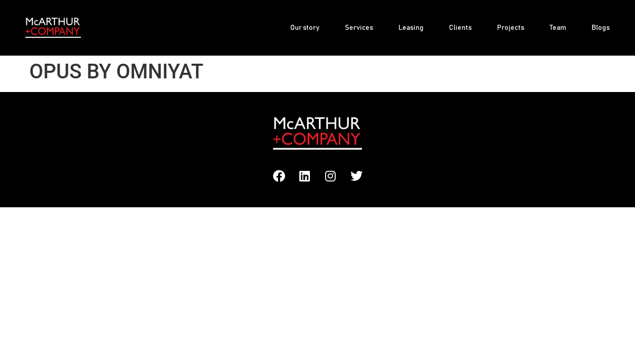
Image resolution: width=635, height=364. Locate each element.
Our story (305, 28)
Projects (511, 28)
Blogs (601, 28)
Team (558, 28)
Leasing (411, 28)
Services (359, 28)
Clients (460, 28)
